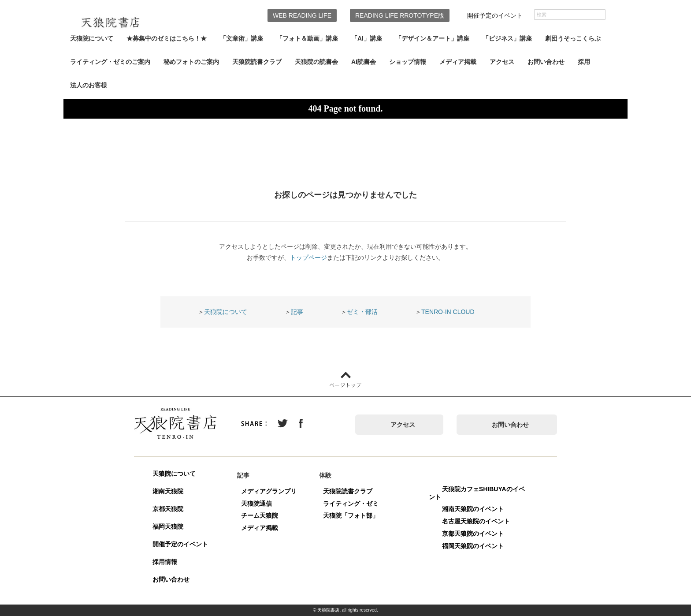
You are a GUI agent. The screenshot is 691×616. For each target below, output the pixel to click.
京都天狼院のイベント (473, 534)
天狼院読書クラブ (257, 62)
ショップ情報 (408, 62)
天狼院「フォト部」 (351, 515)
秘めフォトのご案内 (191, 62)
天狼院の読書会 (316, 62)
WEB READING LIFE (302, 15)
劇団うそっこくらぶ (573, 38)
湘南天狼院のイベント (473, 509)
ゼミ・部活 (362, 312)
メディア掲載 (458, 62)
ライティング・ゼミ (351, 504)
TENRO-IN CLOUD (448, 312)
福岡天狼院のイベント (473, 546)
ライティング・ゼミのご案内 (110, 62)
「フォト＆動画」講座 (307, 38)
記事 (297, 312)
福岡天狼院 (168, 526)
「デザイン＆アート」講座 (432, 38)
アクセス (502, 62)
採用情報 (165, 562)
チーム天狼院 (260, 515)
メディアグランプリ (269, 491)
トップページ (308, 258)
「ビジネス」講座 (507, 38)
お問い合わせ (546, 62)
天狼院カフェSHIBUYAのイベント (477, 493)
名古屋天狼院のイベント (476, 521)
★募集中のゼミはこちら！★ (167, 38)
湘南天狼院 (168, 491)
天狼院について (92, 38)
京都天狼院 (168, 509)
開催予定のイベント (495, 15)
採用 (584, 62)
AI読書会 (364, 62)
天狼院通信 (256, 504)
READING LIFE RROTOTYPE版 (400, 15)
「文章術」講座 (241, 38)
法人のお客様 (89, 85)
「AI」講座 (367, 38)
